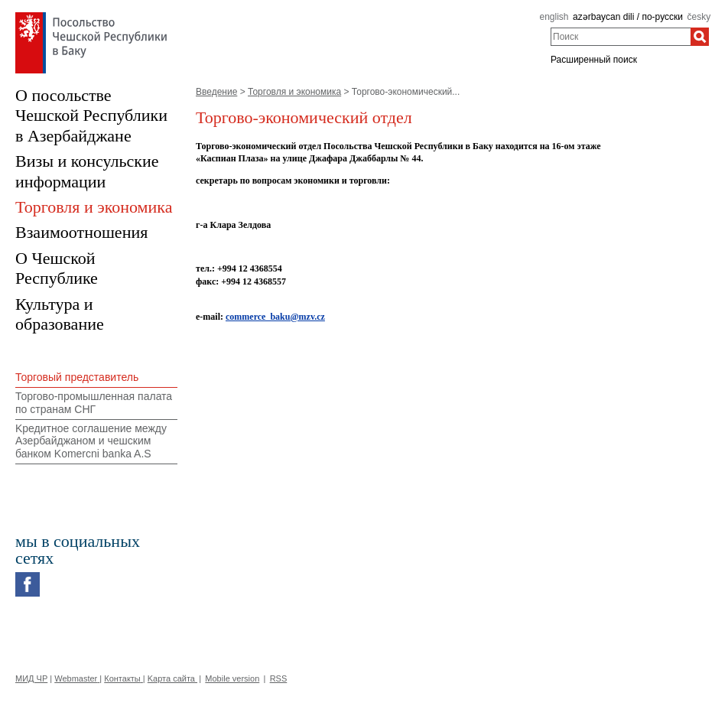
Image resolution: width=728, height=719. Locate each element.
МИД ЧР (31, 678)
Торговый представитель (77, 377)
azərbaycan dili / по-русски (628, 17)
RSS (279, 678)
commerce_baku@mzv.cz (275, 317)
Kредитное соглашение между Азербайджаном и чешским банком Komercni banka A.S (91, 441)
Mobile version (232, 678)
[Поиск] (700, 37)
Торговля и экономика (294, 92)
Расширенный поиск (594, 60)
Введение (216, 92)
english (554, 17)
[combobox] (621, 37)
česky (699, 17)
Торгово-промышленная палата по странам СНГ (94, 403)
